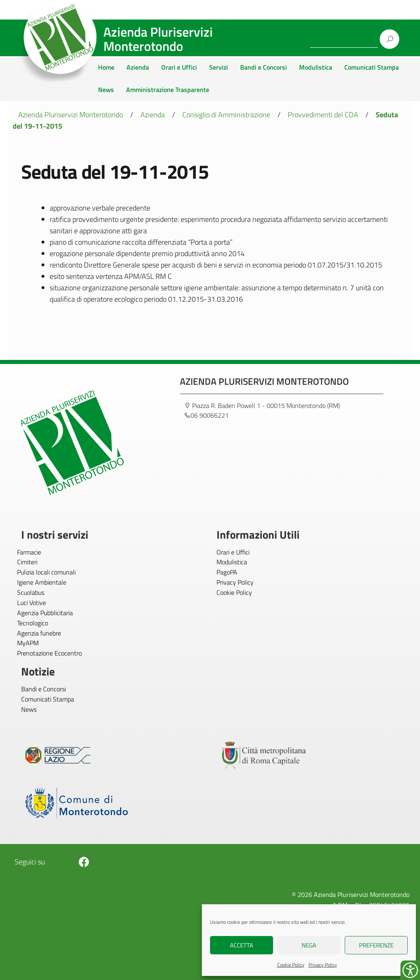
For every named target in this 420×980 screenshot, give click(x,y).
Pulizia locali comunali (46, 572)
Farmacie (29, 552)
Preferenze (376, 945)
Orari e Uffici (179, 67)
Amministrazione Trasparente (168, 90)
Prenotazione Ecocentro (49, 653)
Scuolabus (31, 592)
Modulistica (316, 67)
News (106, 90)
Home (106, 67)
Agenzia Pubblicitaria (45, 613)
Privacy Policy (323, 965)
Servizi (219, 67)
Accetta (242, 945)
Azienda (138, 67)
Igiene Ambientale (42, 582)
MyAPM (28, 643)
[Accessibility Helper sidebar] (410, 970)
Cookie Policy (291, 965)
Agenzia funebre (39, 633)
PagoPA (227, 572)
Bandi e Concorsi (264, 67)
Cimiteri (27, 562)
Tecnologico (33, 623)
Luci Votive (32, 603)
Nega (309, 945)
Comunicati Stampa (372, 67)
